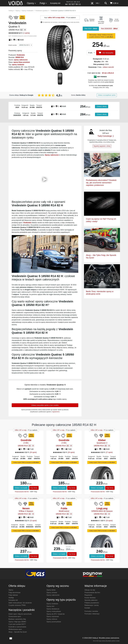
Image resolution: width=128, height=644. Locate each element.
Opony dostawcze (53, 609)
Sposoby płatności (91, 600)
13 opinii (33, 521)
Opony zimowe (52, 593)
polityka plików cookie (113, 641)
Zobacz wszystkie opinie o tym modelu (45, 405)
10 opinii (109, 521)
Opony (32, 3)
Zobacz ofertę (102, 106)
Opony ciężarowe (53, 616)
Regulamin (88, 595)
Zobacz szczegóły (21, 488)
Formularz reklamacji (92, 614)
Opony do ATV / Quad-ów (56, 614)
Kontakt (87, 608)
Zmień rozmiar (13, 45)
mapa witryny (102, 641)
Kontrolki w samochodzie (17, 627)
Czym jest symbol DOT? (17, 624)
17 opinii (109, 452)
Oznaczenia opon (15, 616)
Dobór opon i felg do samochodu (20, 614)
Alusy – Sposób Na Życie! (18, 632)
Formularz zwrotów (91, 611)
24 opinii (33, 452)
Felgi (43, 3)
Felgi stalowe (13, 595)
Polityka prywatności (92, 603)
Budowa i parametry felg (17, 619)
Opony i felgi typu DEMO (17, 622)
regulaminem (56, 412)
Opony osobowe (52, 604)
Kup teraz (34, 488)
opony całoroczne (21, 60)
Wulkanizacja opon (15, 629)
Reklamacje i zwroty (92, 605)
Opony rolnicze (52, 619)
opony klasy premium (22, 62)
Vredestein (21, 55)
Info (98, 3)
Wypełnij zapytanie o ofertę (102, 146)
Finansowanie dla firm (22, 492)
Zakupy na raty (90, 590)
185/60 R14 (19, 57)
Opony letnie (51, 590)
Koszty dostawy (90, 598)
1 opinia (26, 33)
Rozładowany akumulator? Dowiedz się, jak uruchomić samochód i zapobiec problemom (101, 183)
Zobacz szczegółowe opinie (107, 95)
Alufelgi (11, 598)
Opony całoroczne (53, 595)
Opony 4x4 (50, 606)
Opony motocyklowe (54, 611)
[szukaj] (106, 3)
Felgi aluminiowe (14, 593)
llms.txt (95, 641)
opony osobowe (18, 65)
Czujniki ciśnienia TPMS (17, 605)
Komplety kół (55, 3)
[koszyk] (114, 3)
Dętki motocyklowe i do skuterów (20, 603)
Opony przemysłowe (54, 622)
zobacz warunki (108, 67)
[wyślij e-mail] (11, 638)
